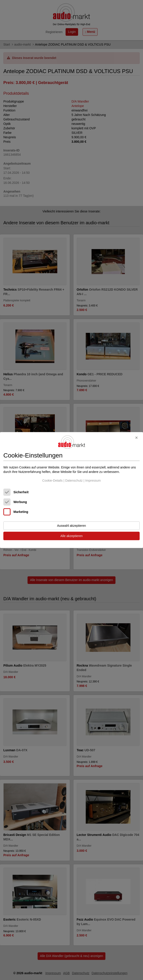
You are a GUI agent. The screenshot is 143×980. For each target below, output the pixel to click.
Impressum (93, 481)
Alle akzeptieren (72, 536)
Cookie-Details (52, 481)
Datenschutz (74, 481)
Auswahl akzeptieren (71, 526)
